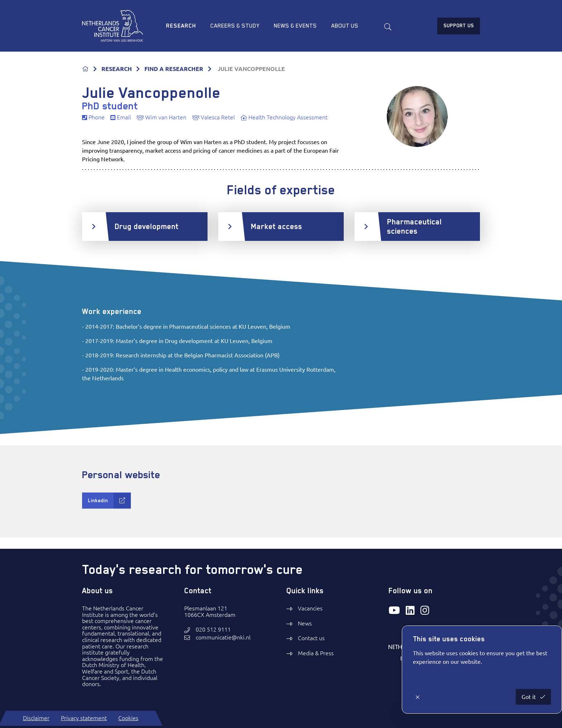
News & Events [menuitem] (295, 26)
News (305, 623)
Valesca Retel (213, 117)
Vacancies (310, 608)
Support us (459, 25)
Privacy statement (84, 718)
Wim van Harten (161, 117)
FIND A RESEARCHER (174, 69)
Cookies (128, 718)
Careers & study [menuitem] (235, 26)
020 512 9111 (213, 630)
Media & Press (316, 653)
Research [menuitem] (181, 26)
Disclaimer (36, 718)
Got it (529, 697)
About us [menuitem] (345, 26)
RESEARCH (117, 69)
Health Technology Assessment (284, 117)
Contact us (311, 638)
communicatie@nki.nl (223, 637)
